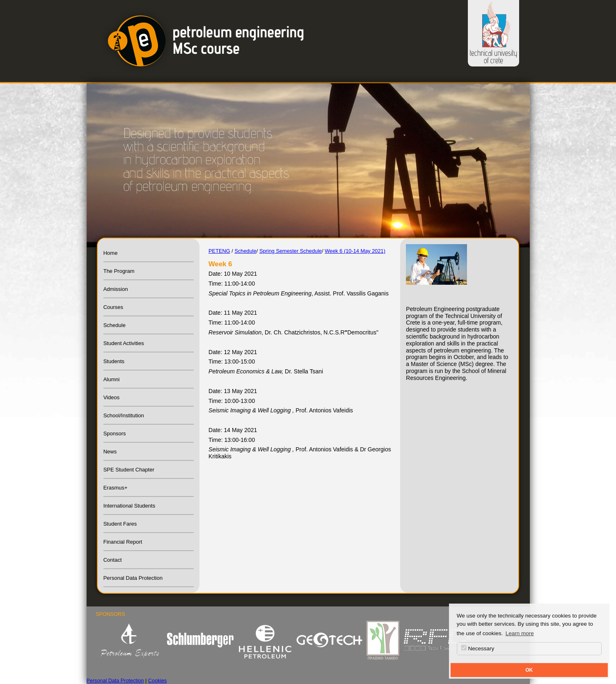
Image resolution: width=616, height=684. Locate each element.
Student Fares (120, 524)
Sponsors (115, 434)
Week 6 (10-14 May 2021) (355, 251)
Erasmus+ (116, 488)
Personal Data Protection (133, 578)
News (110, 452)
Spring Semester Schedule (291, 251)
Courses (113, 307)
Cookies (158, 681)
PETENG (219, 251)
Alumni (112, 379)
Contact (113, 560)
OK (529, 670)
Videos (112, 397)
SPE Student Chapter (129, 470)
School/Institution (124, 415)
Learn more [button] (520, 633)
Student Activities (124, 343)
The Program (119, 271)
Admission (116, 289)
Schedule (114, 325)
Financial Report (123, 542)
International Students (129, 506)
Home (111, 253)
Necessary (478, 648)
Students (114, 361)
